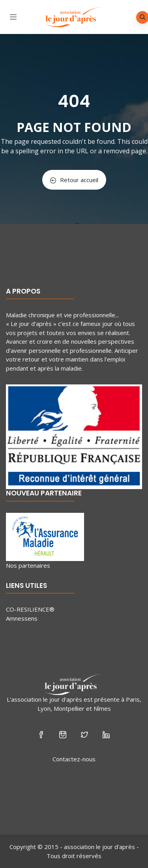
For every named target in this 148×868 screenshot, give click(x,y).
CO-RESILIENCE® (30, 609)
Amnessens (22, 618)
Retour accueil (74, 180)
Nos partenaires (28, 565)
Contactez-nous (74, 759)
